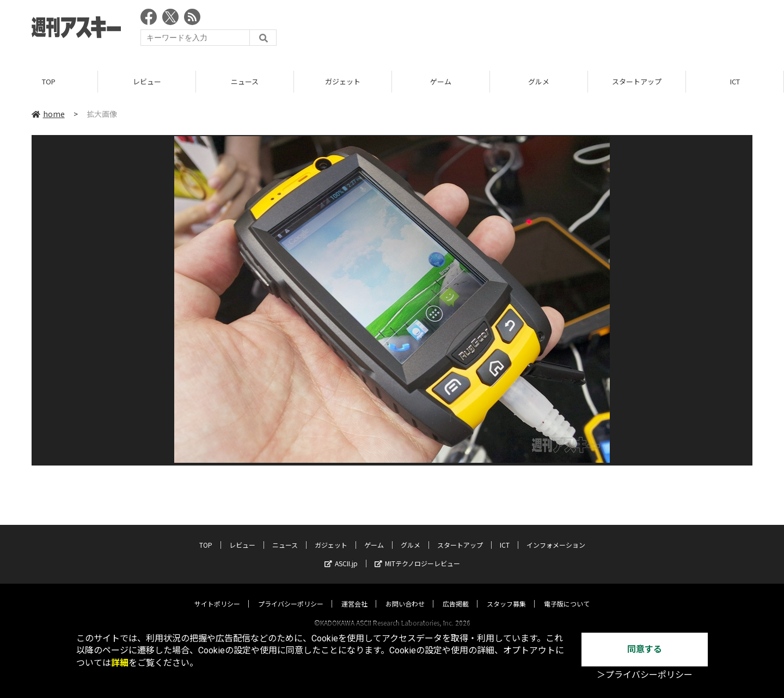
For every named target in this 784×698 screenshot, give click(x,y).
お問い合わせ (405, 593)
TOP (49, 81)
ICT (735, 81)
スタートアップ (637, 81)
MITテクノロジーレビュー (417, 553)
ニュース (245, 81)
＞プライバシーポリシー (645, 675)
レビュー (147, 81)
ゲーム (441, 81)
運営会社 (354, 593)
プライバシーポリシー (291, 593)
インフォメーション (556, 534)
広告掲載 (456, 593)
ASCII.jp (341, 553)
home (48, 114)
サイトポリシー (217, 593)
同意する (645, 649)
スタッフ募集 (506, 593)
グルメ (539, 81)
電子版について (567, 593)
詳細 (120, 663)
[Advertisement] (554, 30)
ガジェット (343, 81)
